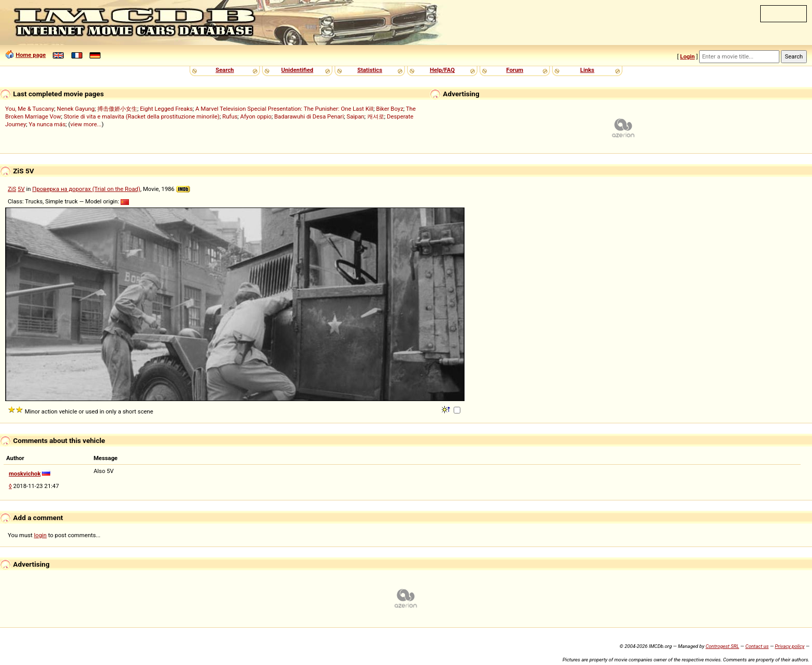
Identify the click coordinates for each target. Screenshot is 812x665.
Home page (31, 55)
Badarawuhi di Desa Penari (309, 116)
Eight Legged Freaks (166, 109)
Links (587, 70)
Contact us (757, 646)
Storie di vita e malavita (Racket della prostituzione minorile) (142, 116)
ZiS (12, 189)
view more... (86, 124)
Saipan (355, 116)
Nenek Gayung (76, 109)
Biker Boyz (390, 109)
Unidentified (297, 70)
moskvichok (25, 474)
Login (687, 56)
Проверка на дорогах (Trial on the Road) (86, 189)
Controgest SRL (722, 646)
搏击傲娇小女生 (117, 109)
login (41, 535)
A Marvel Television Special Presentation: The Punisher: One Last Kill (284, 109)
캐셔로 (376, 116)
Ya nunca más (47, 124)
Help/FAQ (442, 70)
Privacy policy (789, 646)
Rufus (230, 116)
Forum (515, 70)
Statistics (370, 70)
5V (21, 189)
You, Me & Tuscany (30, 109)
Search (224, 70)
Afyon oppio (256, 116)
